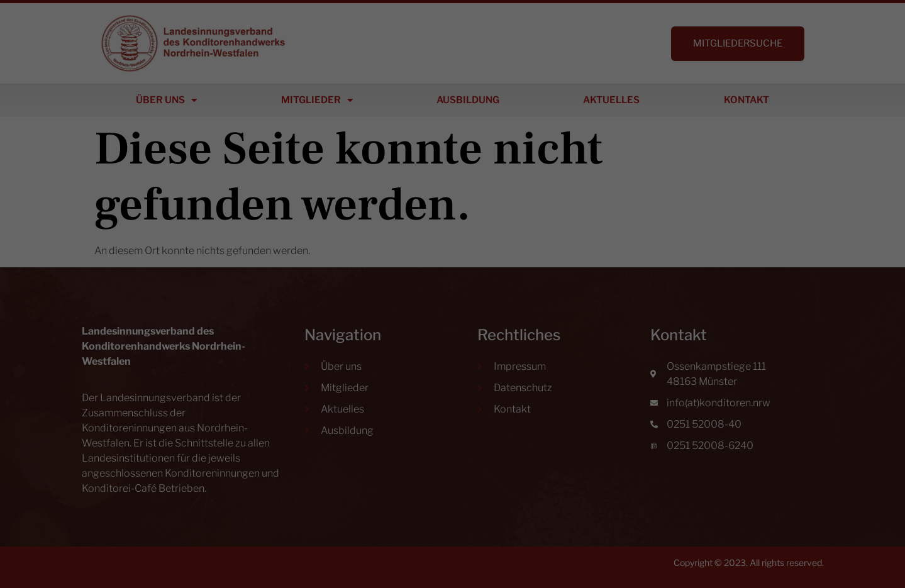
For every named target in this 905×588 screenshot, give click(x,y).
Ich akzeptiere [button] (453, 346)
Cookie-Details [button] (395, 447)
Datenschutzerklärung (418, 282)
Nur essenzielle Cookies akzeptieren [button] (452, 383)
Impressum (517, 447)
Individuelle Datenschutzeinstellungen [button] (452, 420)
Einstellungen (340, 294)
